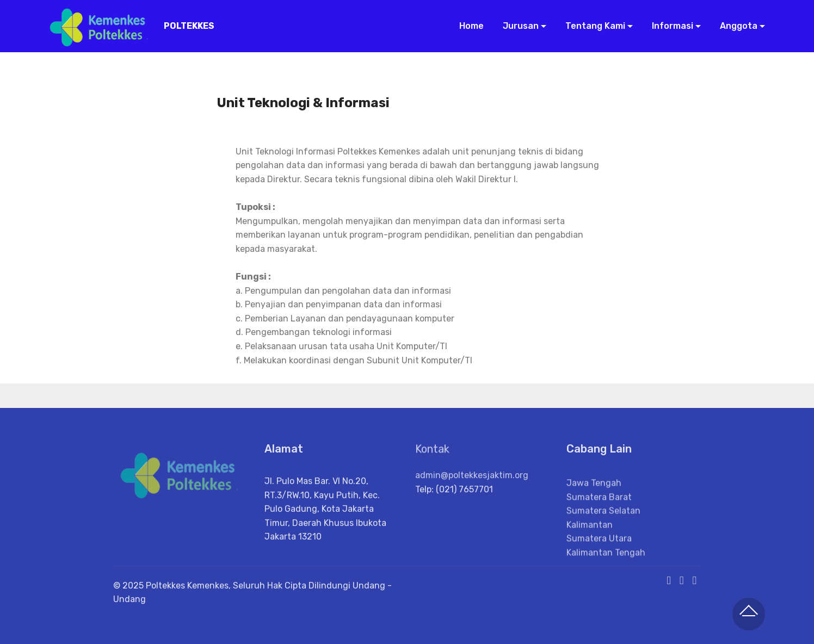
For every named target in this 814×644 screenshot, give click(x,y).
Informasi (671, 26)
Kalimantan (590, 546)
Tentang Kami (594, 26)
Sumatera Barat (599, 518)
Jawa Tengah (594, 504)
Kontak (432, 454)
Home (470, 26)
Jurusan (520, 26)
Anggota (738, 26)
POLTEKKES (189, 26)
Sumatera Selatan (603, 532)
